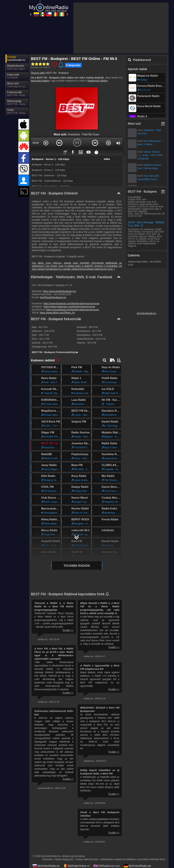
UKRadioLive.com (107, 866)
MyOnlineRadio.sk (46, 866)
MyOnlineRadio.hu (146, 313)
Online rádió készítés (87, 859)
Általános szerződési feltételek (143, 859)
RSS (163, 859)
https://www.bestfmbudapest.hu (60, 291)
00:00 (36, 143)
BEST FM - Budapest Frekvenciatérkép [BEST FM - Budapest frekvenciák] (55, 352)
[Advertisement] (121, 28)
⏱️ (96, 152)
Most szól (134, 124)
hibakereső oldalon (98, 81)
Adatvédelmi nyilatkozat (113, 859)
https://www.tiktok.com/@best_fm (57, 313)
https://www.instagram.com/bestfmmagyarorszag (69, 307)
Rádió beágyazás (64, 859)
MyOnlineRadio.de (137, 866)
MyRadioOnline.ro (76, 866)
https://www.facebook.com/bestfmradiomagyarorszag (71, 303)
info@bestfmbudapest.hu (53, 297)
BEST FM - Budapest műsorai (148, 192)
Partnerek (47, 859)
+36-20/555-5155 (62, 294)
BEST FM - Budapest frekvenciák (56, 319)
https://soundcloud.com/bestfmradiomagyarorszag (73, 310)
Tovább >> (68, 630)
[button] (46, 143)
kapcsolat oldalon (40, 81)
